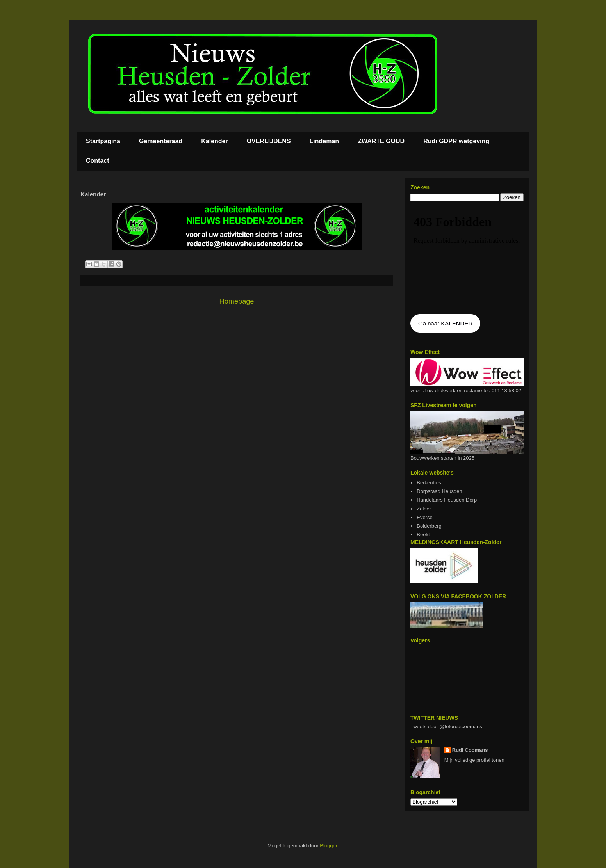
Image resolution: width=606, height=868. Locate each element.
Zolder (424, 509)
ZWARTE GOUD (381, 141)
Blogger (328, 846)
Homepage (237, 301)
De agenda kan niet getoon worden (467, 258)
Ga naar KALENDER (445, 323)
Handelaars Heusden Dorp (447, 500)
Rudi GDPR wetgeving (456, 141)
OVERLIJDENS (269, 141)
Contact (98, 161)
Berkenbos (429, 483)
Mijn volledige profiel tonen (474, 760)
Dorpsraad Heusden (439, 491)
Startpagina (103, 141)
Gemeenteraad (161, 141)
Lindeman (324, 141)
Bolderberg (429, 526)
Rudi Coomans (470, 750)
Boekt (423, 534)
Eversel (425, 517)
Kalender (214, 141)
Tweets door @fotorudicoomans (446, 727)
